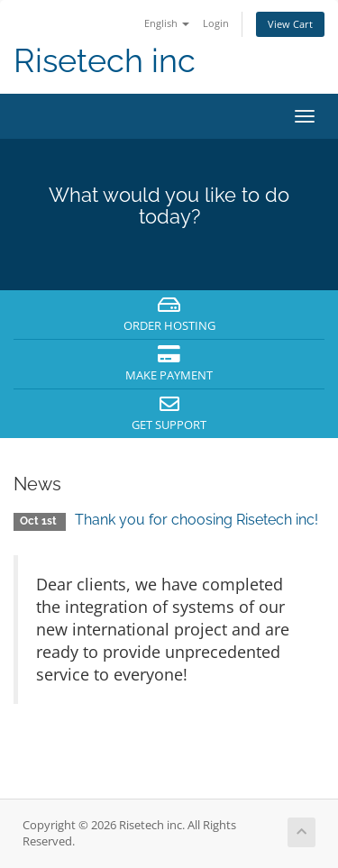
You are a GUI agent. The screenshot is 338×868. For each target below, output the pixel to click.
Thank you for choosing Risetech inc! (196, 520)
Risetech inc (105, 61)
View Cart (290, 24)
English (167, 23)
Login (216, 23)
